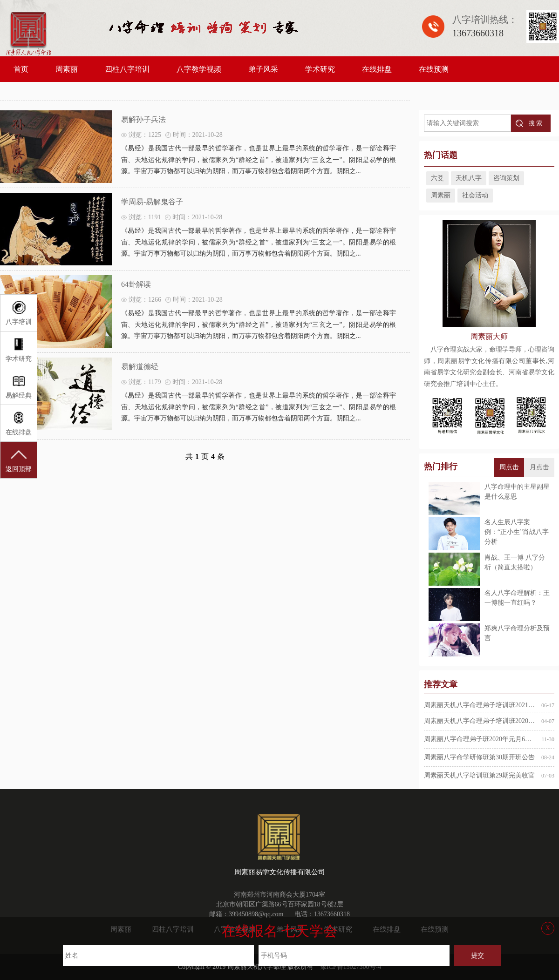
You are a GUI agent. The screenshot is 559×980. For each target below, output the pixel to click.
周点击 (509, 467)
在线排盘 (377, 69)
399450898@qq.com (256, 914)
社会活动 (475, 195)
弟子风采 (263, 69)
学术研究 (320, 69)
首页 (21, 69)
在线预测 (434, 69)
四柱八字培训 (127, 69)
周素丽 (67, 69)
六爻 (437, 178)
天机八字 (469, 178)
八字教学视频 (199, 69)
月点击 (539, 467)
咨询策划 (506, 178)
